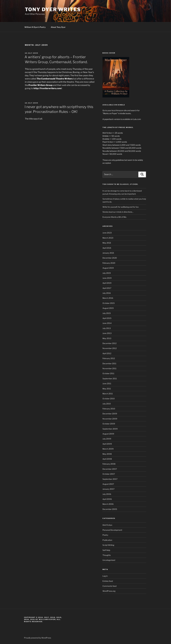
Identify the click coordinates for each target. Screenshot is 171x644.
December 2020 (110, 258)
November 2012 (110, 348)
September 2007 (110, 479)
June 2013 (107, 333)
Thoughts (107, 555)
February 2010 (109, 409)
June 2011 (107, 383)
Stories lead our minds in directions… (118, 212)
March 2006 (108, 504)
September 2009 (110, 429)
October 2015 (109, 303)
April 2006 (107, 499)
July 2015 (107, 313)
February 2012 (109, 358)
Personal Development (112, 530)
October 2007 (109, 474)
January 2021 (108, 253)
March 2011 (108, 394)
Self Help (106, 550)
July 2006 (107, 494)
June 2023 (107, 233)
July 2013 (107, 328)
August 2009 (108, 434)
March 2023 (108, 238)
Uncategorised (109, 560)
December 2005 (110, 509)
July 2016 (107, 293)
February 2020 (109, 263)
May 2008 (107, 454)
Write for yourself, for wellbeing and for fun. (121, 207)
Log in (105, 576)
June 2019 (107, 278)
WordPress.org (109, 591)
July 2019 (107, 273)
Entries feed (108, 581)
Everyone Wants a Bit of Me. (115, 217)
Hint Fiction (107, 525)
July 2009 (107, 439)
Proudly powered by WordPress (38, 638)
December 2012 (109, 343)
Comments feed (109, 586)
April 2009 (107, 444)
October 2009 (109, 424)
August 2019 (108, 268)
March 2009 (108, 449)
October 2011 (108, 373)
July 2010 (107, 404)
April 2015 (107, 318)
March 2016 (108, 298)
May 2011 (107, 389)
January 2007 (108, 489)
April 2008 (107, 459)
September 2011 (110, 379)
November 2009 (110, 419)
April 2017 (107, 288)
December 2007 (110, 469)
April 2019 (107, 283)
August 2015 (108, 308)
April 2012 (107, 353)
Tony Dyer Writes (53, 9)
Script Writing (108, 545)
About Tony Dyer (58, 27)
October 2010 (109, 399)
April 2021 (107, 248)
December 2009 (110, 414)
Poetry (105, 535)
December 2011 (109, 363)
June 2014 (107, 323)
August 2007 (108, 484)
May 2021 (107, 243)
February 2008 (109, 464)
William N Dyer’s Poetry (35, 27)
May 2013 (107, 338)
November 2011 (109, 368)
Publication (107, 540)
